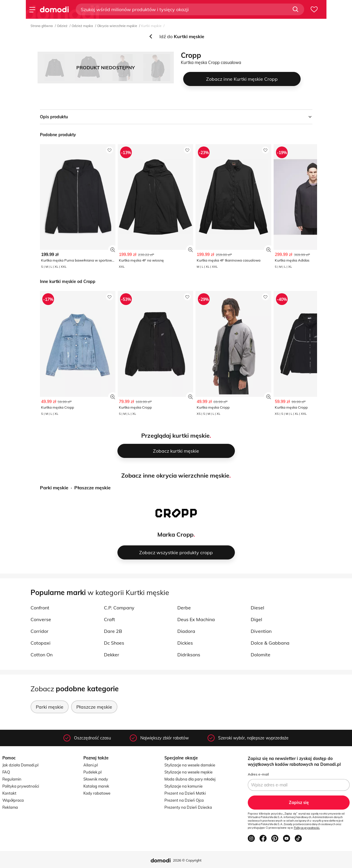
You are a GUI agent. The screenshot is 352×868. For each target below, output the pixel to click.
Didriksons (189, 655)
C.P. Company (119, 608)
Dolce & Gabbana (270, 643)
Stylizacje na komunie (183, 786)
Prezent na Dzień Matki (185, 793)
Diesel (257, 608)
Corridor (39, 631)
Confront (40, 608)
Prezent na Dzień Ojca (184, 800)
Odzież (62, 26)
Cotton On (42, 655)
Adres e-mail (258, 774)
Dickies (185, 643)
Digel (256, 619)
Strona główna (42, 26)
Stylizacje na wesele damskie (190, 765)
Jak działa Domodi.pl (20, 765)
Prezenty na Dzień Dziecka (188, 807)
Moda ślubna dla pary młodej (190, 779)
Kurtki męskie (151, 26)
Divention (261, 631)
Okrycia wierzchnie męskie (117, 26)
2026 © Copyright (187, 860)
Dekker (112, 655)
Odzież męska (82, 26)
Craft (110, 619)
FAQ (6, 772)
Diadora (186, 631)
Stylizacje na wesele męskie (188, 772)
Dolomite (261, 655)
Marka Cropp (175, 534)
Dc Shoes (114, 643)
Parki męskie (54, 488)
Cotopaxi (41, 643)
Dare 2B (113, 631)
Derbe (184, 608)
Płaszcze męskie (92, 488)
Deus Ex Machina (196, 619)
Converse (41, 619)
